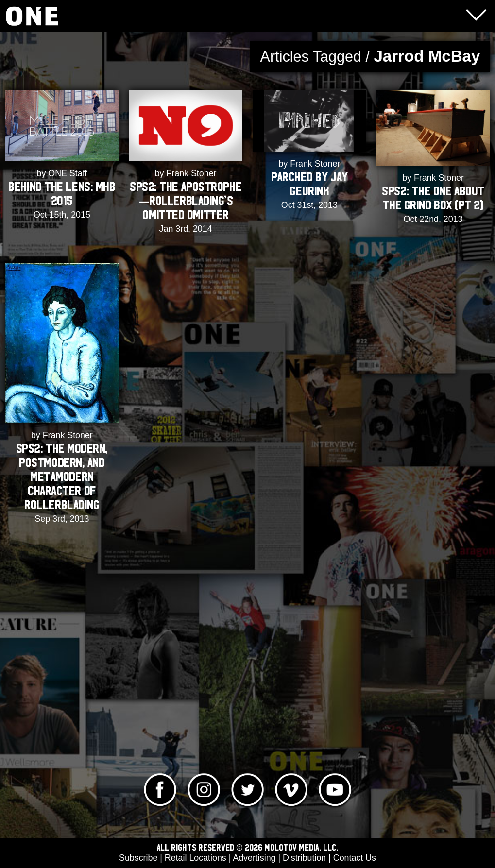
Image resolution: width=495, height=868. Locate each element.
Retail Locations (196, 858)
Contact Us (355, 858)
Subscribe (138, 858)
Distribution (304, 858)
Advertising (254, 858)
